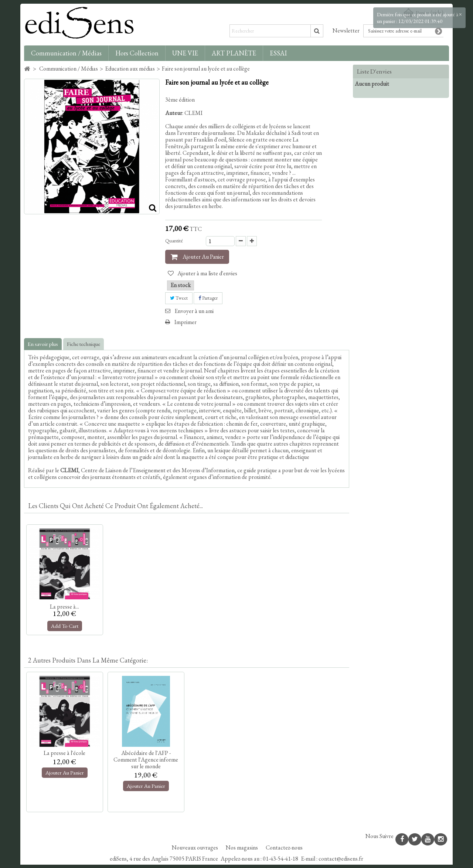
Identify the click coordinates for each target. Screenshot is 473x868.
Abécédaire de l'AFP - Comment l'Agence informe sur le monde (146, 760)
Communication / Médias (66, 53)
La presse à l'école (64, 753)
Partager (208, 298)
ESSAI (278, 53)
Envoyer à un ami (194, 311)
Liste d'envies (374, 71)
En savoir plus (43, 344)
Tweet (179, 298)
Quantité (174, 241)
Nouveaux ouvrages (195, 851)
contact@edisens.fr (341, 862)
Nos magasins (242, 851)
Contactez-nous (284, 851)
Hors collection (137, 53)
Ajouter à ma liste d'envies (207, 273)
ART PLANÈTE (234, 53)
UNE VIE (185, 53)
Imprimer (186, 322)
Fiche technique (84, 344)
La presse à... (64, 607)
